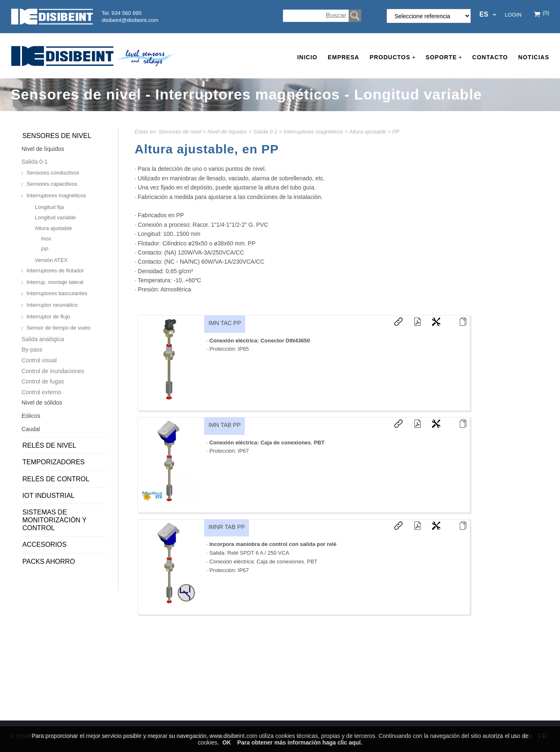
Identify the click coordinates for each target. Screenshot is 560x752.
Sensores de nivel (180, 132)
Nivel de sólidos (42, 403)
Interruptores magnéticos (314, 132)
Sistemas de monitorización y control (54, 520)
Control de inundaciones (53, 371)
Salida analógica (43, 339)
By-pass (32, 349)
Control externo (41, 392)
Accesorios (45, 545)
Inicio (307, 57)
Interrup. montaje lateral (55, 282)
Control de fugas (43, 381)
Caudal (31, 429)
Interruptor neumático (52, 305)
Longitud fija (49, 207)
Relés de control (56, 479)
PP (396, 132)
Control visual (39, 360)
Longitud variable (55, 217)
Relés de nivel (49, 445)
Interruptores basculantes (57, 293)
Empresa (343, 57)
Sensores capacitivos (52, 184)
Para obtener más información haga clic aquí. (300, 742)
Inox (46, 239)
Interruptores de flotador (55, 270)
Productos (392, 57)
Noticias (534, 57)
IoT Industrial (48, 496)
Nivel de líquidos (227, 132)
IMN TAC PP (225, 323)
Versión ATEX (51, 260)
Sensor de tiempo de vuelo (59, 328)
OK (227, 742)
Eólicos (31, 416)
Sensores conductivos (53, 173)
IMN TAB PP (224, 425)
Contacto (490, 57)
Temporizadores (53, 462)
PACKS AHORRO (49, 562)
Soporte (444, 57)
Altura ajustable (368, 132)
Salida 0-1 (265, 132)
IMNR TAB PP (227, 527)
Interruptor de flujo (48, 317)
